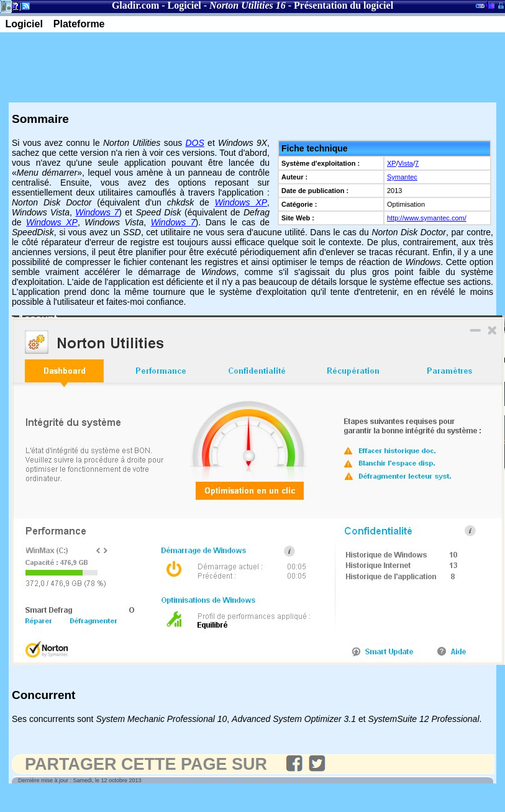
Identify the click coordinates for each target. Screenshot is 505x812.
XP (392, 163)
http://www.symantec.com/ (427, 218)
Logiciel (184, 5)
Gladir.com (135, 5)
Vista (406, 163)
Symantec (402, 177)
